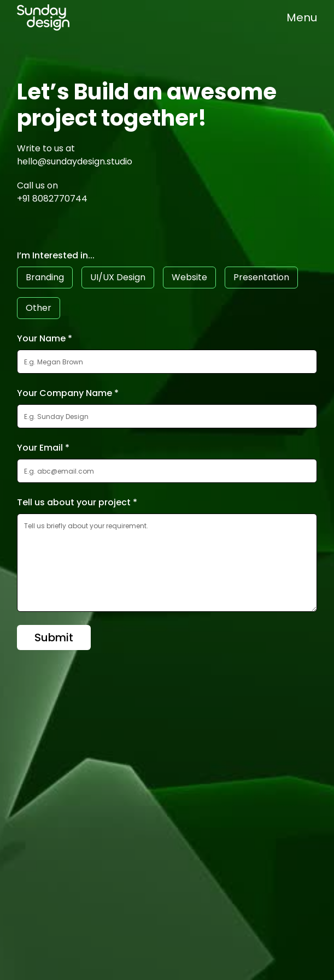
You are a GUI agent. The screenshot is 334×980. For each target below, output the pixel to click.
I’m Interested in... (56, 255)
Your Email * (43, 448)
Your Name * (45, 338)
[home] (43, 17)
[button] (302, 17)
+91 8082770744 (52, 199)
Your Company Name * (68, 393)
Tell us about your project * (77, 502)
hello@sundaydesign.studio (75, 161)
